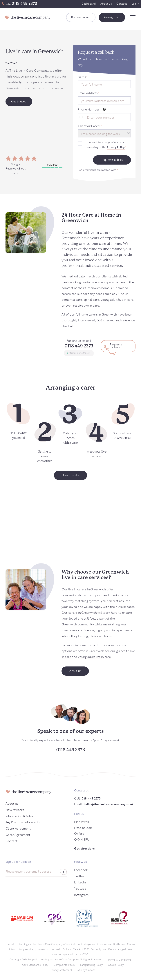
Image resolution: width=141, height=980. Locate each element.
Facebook (81, 870)
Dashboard (89, 4)
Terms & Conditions (120, 960)
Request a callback (116, 346)
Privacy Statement (61, 970)
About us (106, 4)
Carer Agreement (18, 835)
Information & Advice (20, 816)
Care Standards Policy (35, 965)
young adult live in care (94, 657)
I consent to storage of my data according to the (106, 145)
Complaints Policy (64, 965)
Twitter (79, 876)
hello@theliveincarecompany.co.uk (109, 805)
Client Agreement (18, 829)
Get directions (84, 849)
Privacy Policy (116, 147)
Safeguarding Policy (91, 965)
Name (83, 77)
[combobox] (82, 117)
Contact (122, 4)
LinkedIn (80, 883)
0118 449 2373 (24, 3)
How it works (15, 810)
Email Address (88, 93)
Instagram (81, 895)
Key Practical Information (23, 822)
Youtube (80, 889)
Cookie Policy (116, 965)
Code (91, 970)
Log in (135, 4)
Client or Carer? (90, 126)
